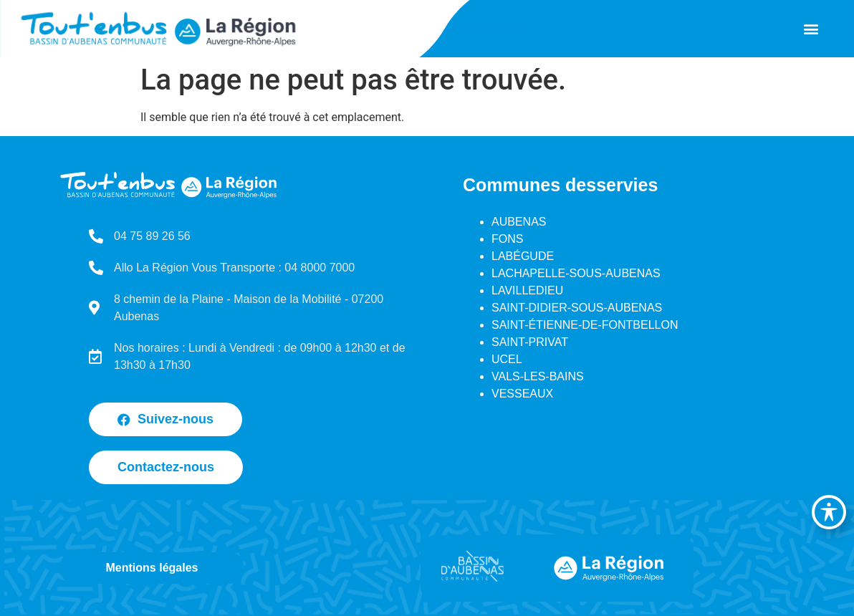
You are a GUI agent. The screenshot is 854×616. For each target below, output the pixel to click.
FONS (507, 239)
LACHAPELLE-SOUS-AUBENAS (576, 273)
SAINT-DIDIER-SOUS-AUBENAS (577, 308)
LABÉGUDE (523, 256)
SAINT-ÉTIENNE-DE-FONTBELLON (585, 325)
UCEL (507, 359)
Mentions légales (152, 568)
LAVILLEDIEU (527, 290)
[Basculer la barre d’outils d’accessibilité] (829, 512)
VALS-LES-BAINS (538, 376)
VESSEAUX (522, 394)
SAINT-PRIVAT (530, 342)
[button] (811, 29)
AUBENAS (519, 222)
